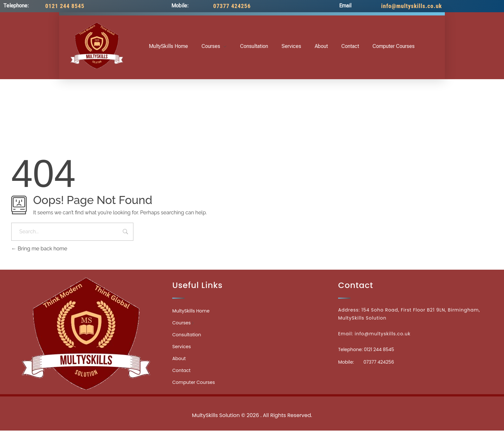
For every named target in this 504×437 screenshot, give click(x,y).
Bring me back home (39, 249)
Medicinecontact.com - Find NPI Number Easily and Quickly (252, 401)
